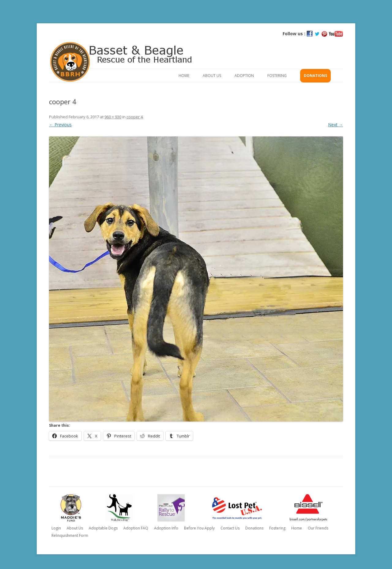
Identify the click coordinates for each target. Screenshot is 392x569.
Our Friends (318, 528)
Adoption (244, 76)
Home (184, 76)
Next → (335, 125)
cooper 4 (135, 117)
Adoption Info (166, 528)
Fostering (277, 76)
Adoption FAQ (136, 528)
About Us (212, 76)
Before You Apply (199, 528)
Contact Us (230, 528)
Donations (315, 76)
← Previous (60, 125)
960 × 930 (113, 117)
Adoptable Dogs (103, 528)
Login (56, 528)
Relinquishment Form (70, 535)
